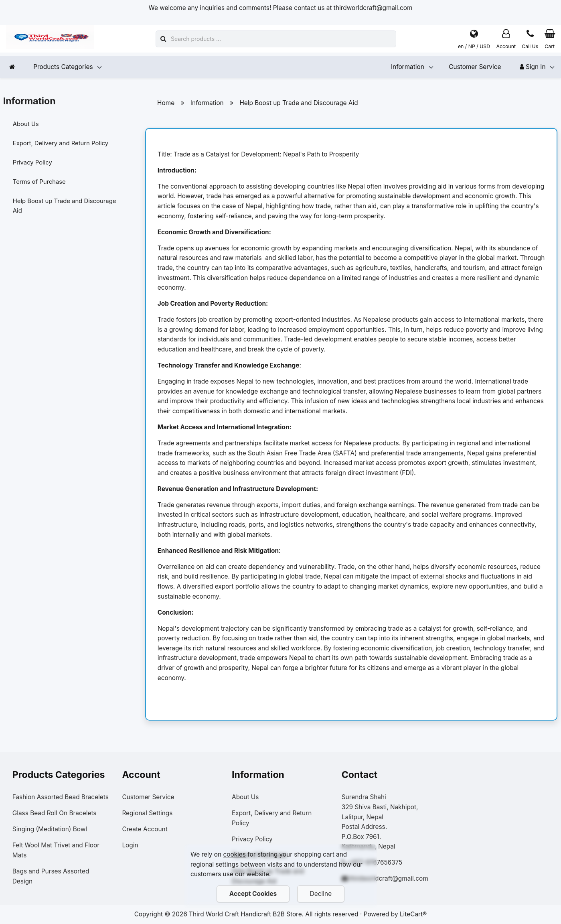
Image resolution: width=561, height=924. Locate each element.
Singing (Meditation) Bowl (50, 829)
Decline (321, 894)
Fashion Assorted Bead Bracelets (61, 797)
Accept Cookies (253, 894)
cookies (234, 854)
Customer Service (475, 67)
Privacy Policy (36, 164)
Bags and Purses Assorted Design (51, 876)
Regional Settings (147, 813)
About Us (29, 125)
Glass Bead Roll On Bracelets (55, 813)
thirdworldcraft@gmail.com (389, 878)
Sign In (533, 67)
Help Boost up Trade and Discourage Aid (51, 209)
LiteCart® (413, 914)
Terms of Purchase (43, 184)
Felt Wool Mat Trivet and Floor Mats (56, 850)
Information (408, 67)
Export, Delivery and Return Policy (65, 144)
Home (166, 103)
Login (130, 845)
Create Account (145, 829)
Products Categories (63, 67)
